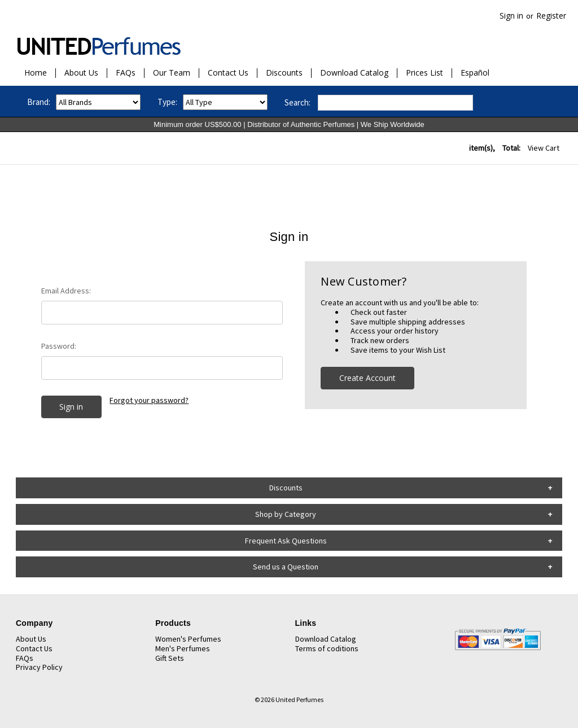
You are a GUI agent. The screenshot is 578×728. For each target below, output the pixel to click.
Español (475, 73)
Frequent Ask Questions (286, 541)
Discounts (284, 73)
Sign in (511, 16)
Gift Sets (170, 658)
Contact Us (228, 73)
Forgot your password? (149, 400)
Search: (297, 102)
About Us (81, 73)
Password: (59, 346)
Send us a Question (286, 567)
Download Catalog (354, 73)
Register (551, 16)
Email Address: (66, 291)
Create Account (367, 378)
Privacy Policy (39, 667)
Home (36, 73)
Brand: (39, 102)
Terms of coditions (327, 648)
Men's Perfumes (183, 648)
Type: (167, 102)
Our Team (172, 73)
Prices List (424, 73)
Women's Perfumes (188, 639)
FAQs (126, 73)
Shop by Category (286, 514)
